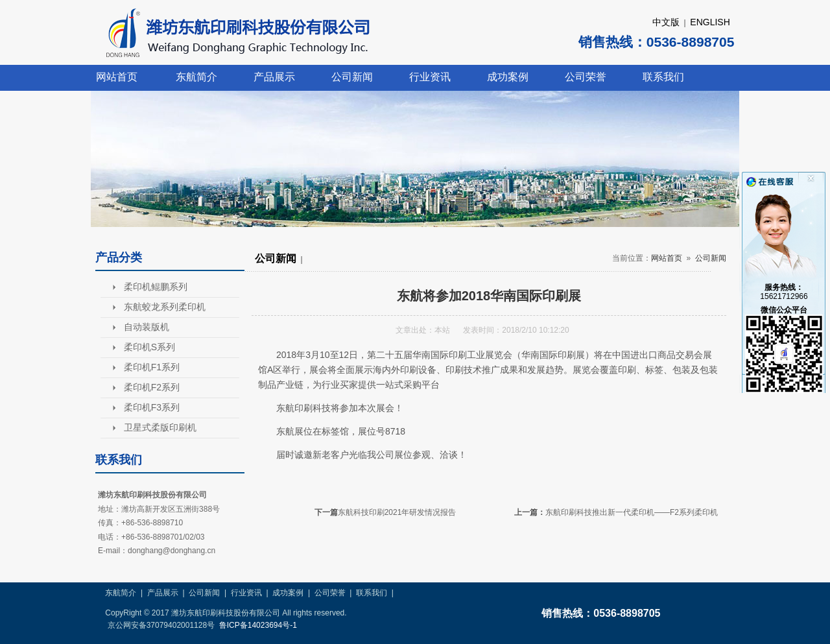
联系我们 (663, 77)
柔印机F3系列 (152, 407)
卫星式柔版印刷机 (160, 427)
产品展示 (274, 77)
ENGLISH (710, 22)
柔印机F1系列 (152, 367)
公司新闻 (352, 77)
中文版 (666, 22)
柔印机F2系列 (152, 387)
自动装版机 (147, 327)
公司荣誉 (586, 77)
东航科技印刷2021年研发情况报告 (397, 512)
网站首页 (117, 77)
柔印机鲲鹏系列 (156, 287)
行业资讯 (430, 77)
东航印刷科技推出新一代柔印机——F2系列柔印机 (632, 512)
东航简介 (196, 77)
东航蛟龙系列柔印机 (165, 307)
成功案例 (508, 77)
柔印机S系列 (149, 347)
